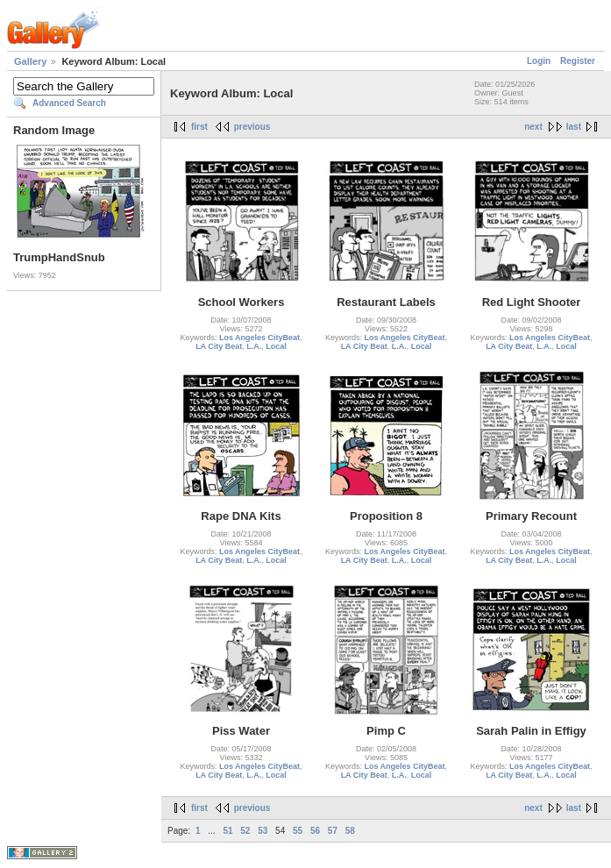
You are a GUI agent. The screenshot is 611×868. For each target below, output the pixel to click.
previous (252, 127)
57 (333, 831)
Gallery (30, 61)
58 (350, 831)
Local (276, 346)
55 (298, 831)
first (199, 127)
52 (245, 831)
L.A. (254, 346)
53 (263, 831)
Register (578, 61)
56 (315, 831)
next (533, 127)
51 (227, 831)
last (574, 127)
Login (539, 61)
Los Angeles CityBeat (259, 338)
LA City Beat (219, 346)
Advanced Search (69, 103)
